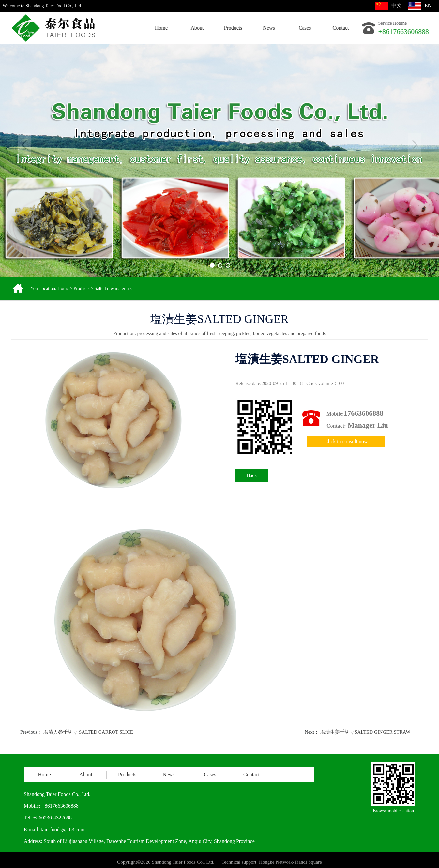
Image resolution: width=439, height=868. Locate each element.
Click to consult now (346, 441)
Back (252, 475)
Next (415, 145)
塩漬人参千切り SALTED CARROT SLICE (88, 732)
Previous (24, 145)
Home (63, 289)
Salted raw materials (113, 289)
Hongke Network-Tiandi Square (290, 864)
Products (81, 289)
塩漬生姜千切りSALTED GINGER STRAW (365, 732)
